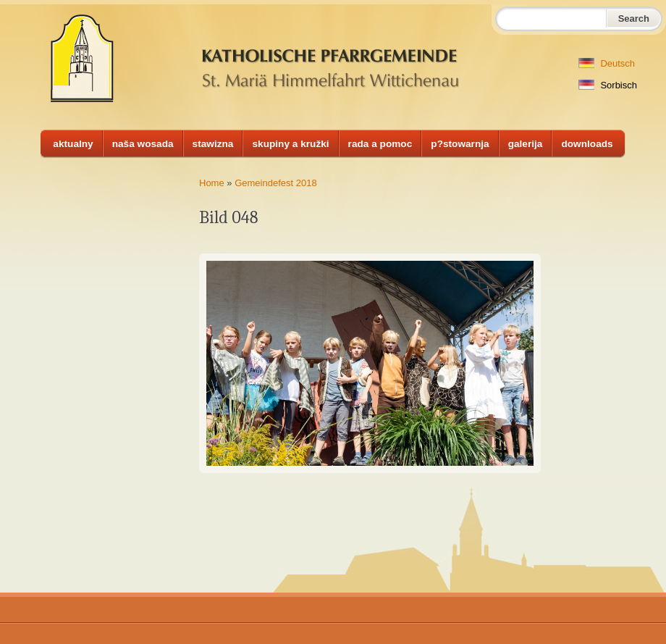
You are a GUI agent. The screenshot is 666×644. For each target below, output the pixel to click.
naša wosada (143, 144)
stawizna (213, 144)
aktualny (73, 144)
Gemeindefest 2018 (275, 183)
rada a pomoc (380, 144)
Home (212, 183)
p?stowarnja (460, 144)
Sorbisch (608, 85)
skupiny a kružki (290, 144)
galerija (526, 144)
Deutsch (607, 63)
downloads (587, 144)
